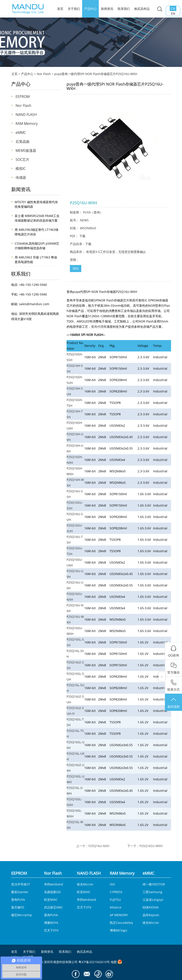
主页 (14, 74)
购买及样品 (142, 9)
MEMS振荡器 (26, 150)
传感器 (21, 177)
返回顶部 (173, 703)
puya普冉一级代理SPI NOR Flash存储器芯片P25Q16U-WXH (96, 74)
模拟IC (21, 168)
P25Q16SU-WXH (151, 846)
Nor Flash (44, 74)
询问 (76, 268)
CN (173, 8)
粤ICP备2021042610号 (94, 962)
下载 (82, 236)
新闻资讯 (107, 9)
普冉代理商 (99, 327)
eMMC (21, 133)
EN (174, 13)
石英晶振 (23, 142)
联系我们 (124, 9)
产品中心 (90, 9)
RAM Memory (27, 124)
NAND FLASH (26, 115)
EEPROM (23, 97)
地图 (114, 962)
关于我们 (74, 9)
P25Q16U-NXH (99, 846)
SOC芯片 (22, 159)
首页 (14, 952)
